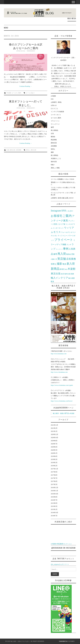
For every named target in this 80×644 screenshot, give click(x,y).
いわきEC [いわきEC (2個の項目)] (70, 211)
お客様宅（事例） (57, 102)
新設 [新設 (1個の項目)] (66, 269)
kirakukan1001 (31, 51)
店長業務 (19, 150)
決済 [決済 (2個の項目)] (62, 274)
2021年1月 (54, 431)
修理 (52, 127)
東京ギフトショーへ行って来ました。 (26, 103)
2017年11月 (54, 469)
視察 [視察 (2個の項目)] (72, 274)
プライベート (55, 121)
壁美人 (28, 150)
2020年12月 (54, 434)
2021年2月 (54, 428)
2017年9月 (54, 472)
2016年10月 (54, 494)
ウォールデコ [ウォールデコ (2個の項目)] (66, 232)
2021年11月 (54, 425)
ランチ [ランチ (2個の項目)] (69, 245)
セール (28, 93)
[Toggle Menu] (73, 2)
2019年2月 (54, 466)
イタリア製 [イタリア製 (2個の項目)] (61, 224)
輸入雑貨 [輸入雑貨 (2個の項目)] (72, 278)
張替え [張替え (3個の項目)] (54, 264)
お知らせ (54, 105)
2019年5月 (54, 459)
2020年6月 (54, 447)
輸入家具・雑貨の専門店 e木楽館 (64, 413)
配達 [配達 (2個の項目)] (52, 281)
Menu (6, 28)
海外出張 (54, 162)
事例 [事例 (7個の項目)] (66, 249)
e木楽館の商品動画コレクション (61, 544)
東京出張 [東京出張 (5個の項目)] (56, 274)
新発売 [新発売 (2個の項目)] (62, 269)
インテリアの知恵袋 (57, 112)
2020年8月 (54, 441)
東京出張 (33, 150)
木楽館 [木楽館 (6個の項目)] (72, 269)
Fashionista (63, 641)
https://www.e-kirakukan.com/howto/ (62, 401)
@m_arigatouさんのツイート (60, 564)
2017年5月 (54, 484)
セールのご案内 (16, 93)
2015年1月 (54, 509)
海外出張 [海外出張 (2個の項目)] (67, 274)
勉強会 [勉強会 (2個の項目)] (69, 254)
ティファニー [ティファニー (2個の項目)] (62, 236)
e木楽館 (9, 93)
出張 (8, 150)
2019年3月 (54, 463)
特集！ (53, 165)
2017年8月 (54, 475)
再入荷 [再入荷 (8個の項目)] (62, 254)
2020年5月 (54, 450)
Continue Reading (26, 86)
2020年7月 (54, 444)
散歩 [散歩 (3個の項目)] (64, 264)
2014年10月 (54, 513)
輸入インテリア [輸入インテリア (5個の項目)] (59, 278)
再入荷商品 (54, 130)
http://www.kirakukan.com (59, 354)
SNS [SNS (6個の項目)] (64, 211)
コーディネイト (56, 115)
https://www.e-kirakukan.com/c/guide (62, 385)
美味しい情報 (55, 168)
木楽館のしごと (56, 158)
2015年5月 (54, 506)
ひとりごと (54, 108)
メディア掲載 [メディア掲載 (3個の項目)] (61, 244)
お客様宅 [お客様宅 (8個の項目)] (57, 216)
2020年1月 (54, 453)
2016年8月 (54, 497)
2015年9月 (54, 503)
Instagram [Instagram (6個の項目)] (56, 211)
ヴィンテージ (55, 124)
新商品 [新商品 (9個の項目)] (55, 269)
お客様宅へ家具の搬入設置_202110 (62, 198)
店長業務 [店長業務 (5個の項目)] (71, 259)
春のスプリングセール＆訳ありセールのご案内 (26, 46)
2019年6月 (54, 456)
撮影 (52, 152)
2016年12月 (54, 488)
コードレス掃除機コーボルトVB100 (62, 179)
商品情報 (54, 140)
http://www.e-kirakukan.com (59, 372)
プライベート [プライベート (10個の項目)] (64, 240)
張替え (53, 149)
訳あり (33, 93)
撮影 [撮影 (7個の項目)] (59, 264)
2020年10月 (54, 438)
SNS (52, 99)
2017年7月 (54, 478)
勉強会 (53, 137)
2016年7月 (54, 500)
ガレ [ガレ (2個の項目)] (56, 236)
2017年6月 (54, 481)
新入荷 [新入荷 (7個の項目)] (71, 264)
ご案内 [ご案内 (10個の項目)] (67, 216)
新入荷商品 (54, 155)
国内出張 (12, 150)
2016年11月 (54, 491)
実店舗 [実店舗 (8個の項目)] (62, 259)
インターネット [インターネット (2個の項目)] (58, 228)
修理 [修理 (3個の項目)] (55, 254)
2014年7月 (54, 516)
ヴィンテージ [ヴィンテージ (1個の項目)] (59, 249)
